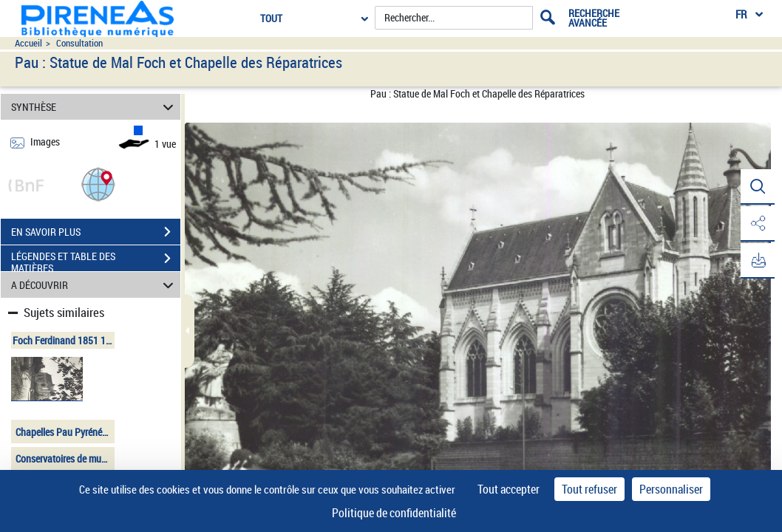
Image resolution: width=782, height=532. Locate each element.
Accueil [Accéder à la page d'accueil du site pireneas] (28, 43)
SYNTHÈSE (94, 107)
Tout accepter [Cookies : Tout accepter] (509, 489)
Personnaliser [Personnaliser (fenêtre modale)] (671, 489)
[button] (98, 184)
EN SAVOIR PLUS (96, 232)
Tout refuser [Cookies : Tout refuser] (589, 489)
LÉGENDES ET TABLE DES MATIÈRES (96, 260)
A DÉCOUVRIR (94, 285)
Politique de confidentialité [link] (394, 513)
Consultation (79, 43)
